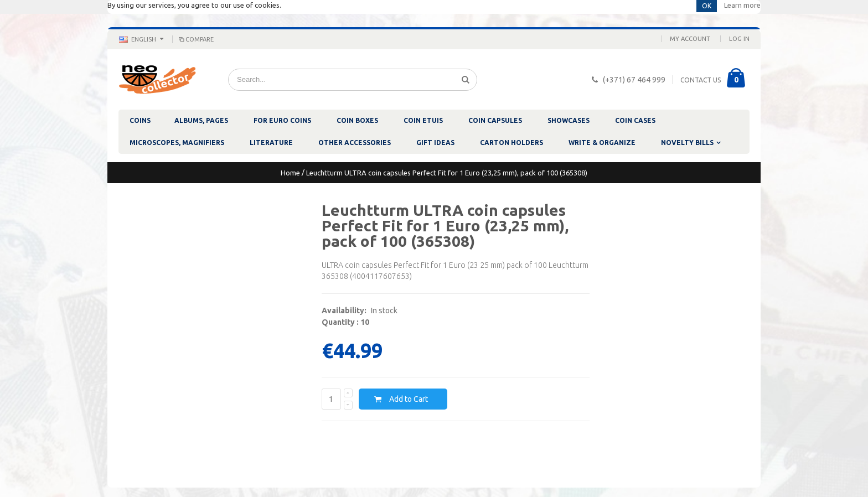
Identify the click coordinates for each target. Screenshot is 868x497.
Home (290, 173)
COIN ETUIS (423, 120)
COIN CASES (635, 120)
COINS (140, 120)
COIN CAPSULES (495, 120)
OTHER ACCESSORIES (355, 143)
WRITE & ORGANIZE (602, 143)
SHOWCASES (569, 120)
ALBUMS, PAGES (201, 120)
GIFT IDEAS (435, 143)
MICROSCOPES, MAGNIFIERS (177, 143)
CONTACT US (701, 80)
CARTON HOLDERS (512, 143)
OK (707, 6)
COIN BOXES (357, 120)
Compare (195, 39)
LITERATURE (271, 143)
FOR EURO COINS (282, 120)
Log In (739, 39)
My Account (690, 39)
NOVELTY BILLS (687, 143)
